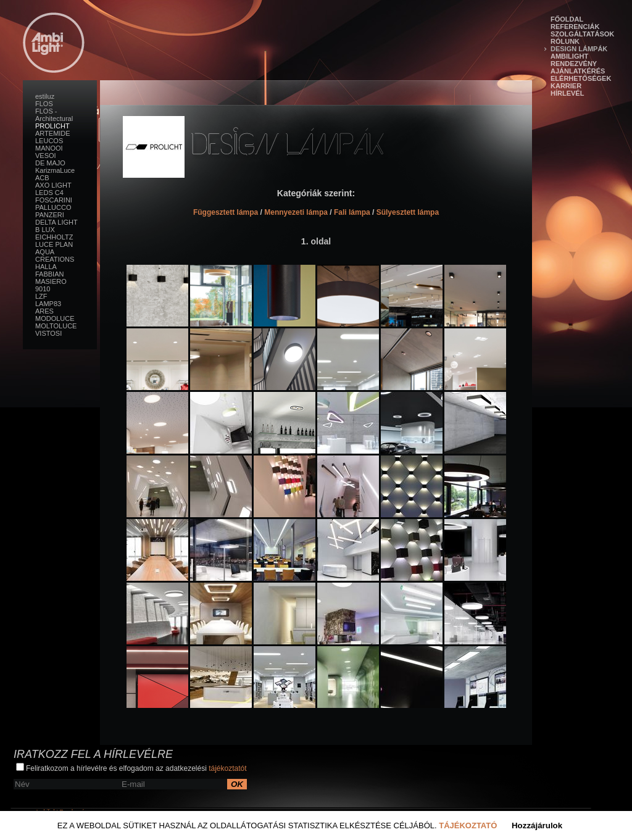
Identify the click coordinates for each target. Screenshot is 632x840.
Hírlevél (567, 93)
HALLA (46, 267)
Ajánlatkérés (578, 71)
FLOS (44, 104)
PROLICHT (52, 126)
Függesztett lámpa (226, 212)
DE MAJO (50, 163)
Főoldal (567, 19)
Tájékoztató (468, 825)
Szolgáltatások (582, 34)
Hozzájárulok (537, 825)
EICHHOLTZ (54, 237)
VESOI (46, 156)
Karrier (566, 86)
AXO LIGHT (53, 185)
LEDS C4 (49, 193)
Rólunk (565, 41)
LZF (41, 296)
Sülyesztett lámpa (408, 212)
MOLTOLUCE (56, 326)
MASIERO (51, 281)
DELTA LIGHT (56, 222)
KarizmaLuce (55, 170)
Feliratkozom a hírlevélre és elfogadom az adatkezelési (131, 768)
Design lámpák (579, 49)
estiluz (45, 96)
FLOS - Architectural (54, 115)
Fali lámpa (352, 212)
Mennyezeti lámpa (296, 212)
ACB (42, 178)
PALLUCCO (53, 207)
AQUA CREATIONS (55, 256)
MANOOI (49, 148)
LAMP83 (48, 304)
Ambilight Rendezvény (574, 60)
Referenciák (575, 27)
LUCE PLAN (54, 244)
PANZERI (50, 215)
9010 (43, 289)
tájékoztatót (227, 768)
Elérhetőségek (581, 78)
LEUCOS (49, 141)
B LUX (45, 230)
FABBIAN (49, 274)
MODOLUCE (55, 318)
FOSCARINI (54, 200)
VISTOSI (48, 333)
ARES (44, 311)
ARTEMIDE (53, 133)
